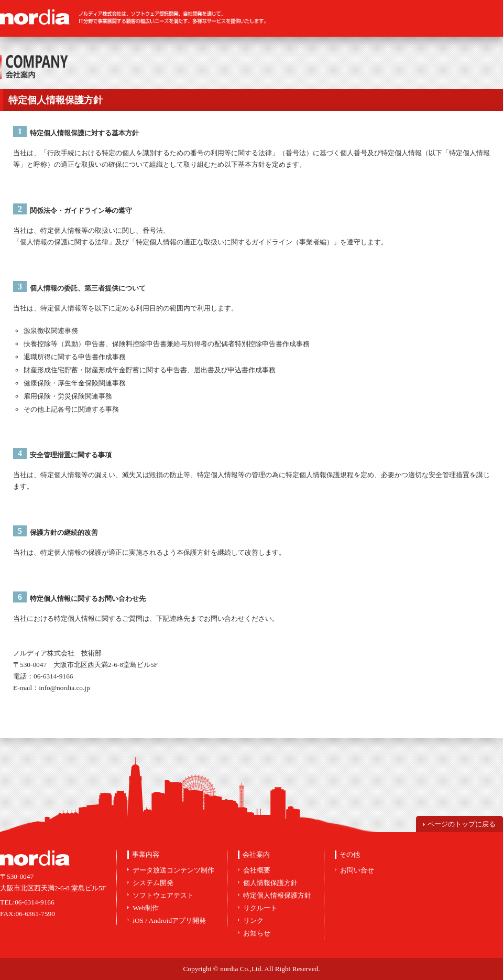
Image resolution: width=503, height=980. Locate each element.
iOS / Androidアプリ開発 (169, 920)
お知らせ (257, 933)
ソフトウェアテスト (163, 895)
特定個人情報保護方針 (277, 895)
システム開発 (153, 883)
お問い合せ (357, 870)
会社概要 (257, 870)
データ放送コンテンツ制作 (173, 870)
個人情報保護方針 (270, 883)
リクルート (260, 908)
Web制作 (146, 908)
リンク (253, 920)
